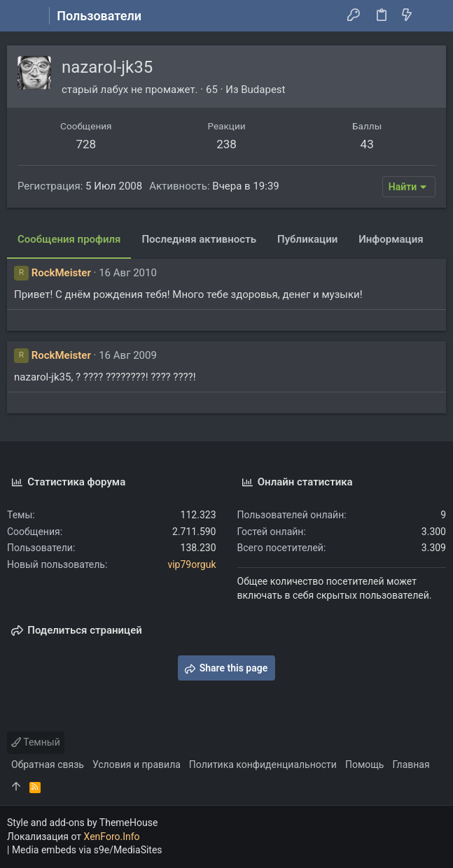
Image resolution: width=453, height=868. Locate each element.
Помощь (365, 764)
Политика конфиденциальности (263, 764)
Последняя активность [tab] (199, 239)
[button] (21, 16)
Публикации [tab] (307, 239)
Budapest (263, 90)
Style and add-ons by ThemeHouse (82, 823)
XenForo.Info (112, 837)
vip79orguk (191, 564)
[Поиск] (432, 16)
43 (367, 144)
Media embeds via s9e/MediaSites (87, 850)
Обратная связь (48, 764)
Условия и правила (137, 764)
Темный (36, 742)
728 (86, 144)
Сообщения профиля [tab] (69, 239)
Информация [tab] (391, 239)
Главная (411, 764)
